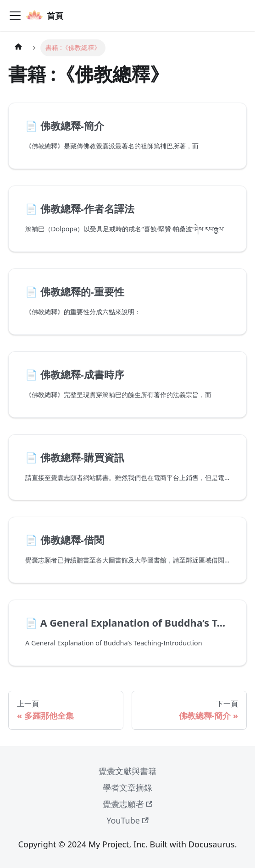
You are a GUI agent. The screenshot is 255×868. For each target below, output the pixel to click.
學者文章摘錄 (127, 787)
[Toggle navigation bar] (15, 16)
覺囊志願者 (128, 804)
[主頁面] (18, 48)
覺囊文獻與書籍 (127, 771)
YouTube (127, 820)
